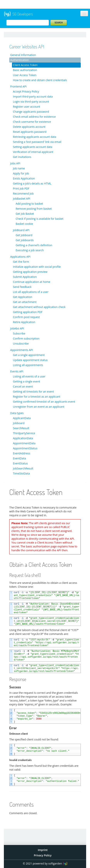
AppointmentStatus (25, 448)
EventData (19, 458)
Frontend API (18, 86)
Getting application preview (30, 272)
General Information (23, 55)
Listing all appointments (28, 365)
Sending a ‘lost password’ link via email (37, 142)
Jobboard (19, 423)
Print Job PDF (21, 188)
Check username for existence (32, 122)
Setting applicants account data (33, 147)
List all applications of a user (31, 292)
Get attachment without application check (39, 307)
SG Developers (18, 14)
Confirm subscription (26, 338)
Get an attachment (25, 302)
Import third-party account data (33, 96)
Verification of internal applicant (33, 152)
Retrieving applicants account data (35, 137)
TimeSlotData (21, 473)
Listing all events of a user (29, 376)
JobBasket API (22, 199)
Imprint (43, 850)
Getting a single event (27, 381)
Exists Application (24, 178)
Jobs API (15, 163)
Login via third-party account (31, 102)
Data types (17, 413)
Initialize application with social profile (37, 267)
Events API (17, 371)
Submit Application (25, 277)
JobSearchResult (23, 468)
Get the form (21, 262)
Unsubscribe (21, 344)
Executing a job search (30, 250)
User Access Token (25, 75)
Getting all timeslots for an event (33, 392)
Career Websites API (27, 47)
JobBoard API (21, 230)
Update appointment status (30, 360)
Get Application (23, 297)
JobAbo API (17, 328)
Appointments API (22, 350)
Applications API (20, 257)
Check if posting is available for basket (39, 219)
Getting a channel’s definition (34, 245)
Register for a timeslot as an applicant (37, 397)
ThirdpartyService (24, 433)
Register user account (27, 107)
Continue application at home (32, 282)
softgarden (55, 863)
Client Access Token (25, 65)
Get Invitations (22, 157)
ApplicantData (22, 418)
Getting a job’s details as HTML (32, 183)
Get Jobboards (25, 240)
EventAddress (22, 453)
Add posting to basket (29, 204)
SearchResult (21, 428)
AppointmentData (24, 443)
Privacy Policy (43, 855)
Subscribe (19, 333)
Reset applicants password (30, 132)
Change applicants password (31, 112)
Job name (19, 168)
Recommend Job (23, 193)
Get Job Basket (25, 214)
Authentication (20, 60)
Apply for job (21, 173)
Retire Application (24, 322)
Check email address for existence (34, 117)
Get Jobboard (24, 235)
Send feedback (22, 287)
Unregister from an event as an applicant (39, 407)
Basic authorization (25, 70)
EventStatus (20, 463)
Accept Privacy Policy (26, 91)
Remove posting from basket (34, 209)
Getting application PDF (28, 312)
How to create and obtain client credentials (40, 80)
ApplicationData (23, 438)
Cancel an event (23, 386)
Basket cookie (24, 224)
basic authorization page (41, 546)
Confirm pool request (26, 317)
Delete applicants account (29, 127)
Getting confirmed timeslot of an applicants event (44, 402)
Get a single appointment (29, 355)
